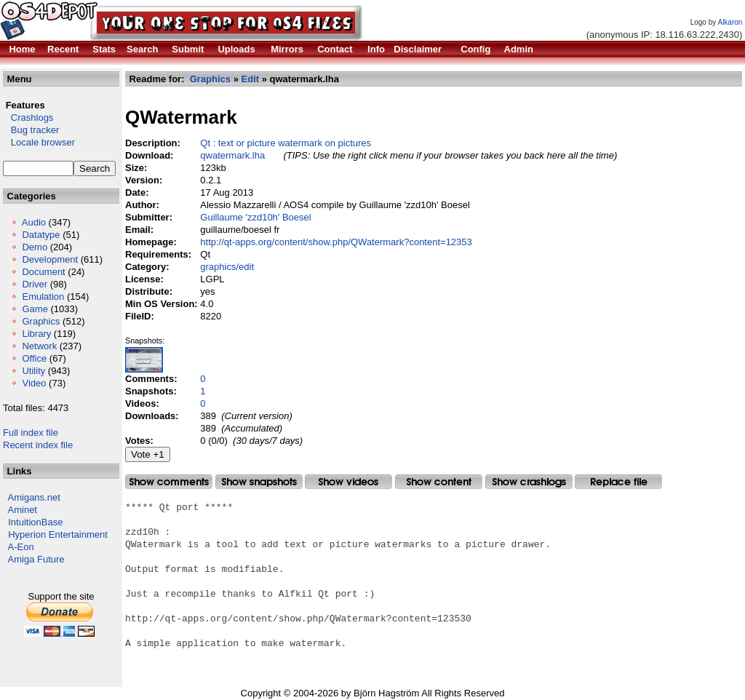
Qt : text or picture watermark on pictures (286, 143)
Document (43, 272)
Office (34, 358)
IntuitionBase (35, 522)
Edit (251, 79)
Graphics (41, 321)
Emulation (43, 297)
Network (39, 346)
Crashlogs (28, 118)
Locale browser (39, 142)
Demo (35, 247)
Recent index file (38, 445)
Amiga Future (36, 559)
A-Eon (21, 547)
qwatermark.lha (232, 155)
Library (36, 334)
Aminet (23, 510)
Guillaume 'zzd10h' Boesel (255, 217)
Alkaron (730, 22)
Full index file (31, 433)
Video (34, 383)
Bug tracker (31, 130)
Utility (33, 371)
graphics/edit (227, 267)
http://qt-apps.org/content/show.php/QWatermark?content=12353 (336, 242)
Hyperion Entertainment (58, 534)
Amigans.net (34, 497)
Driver (35, 284)
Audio (34, 222)
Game (35, 309)
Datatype (41, 235)
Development (50, 259)
